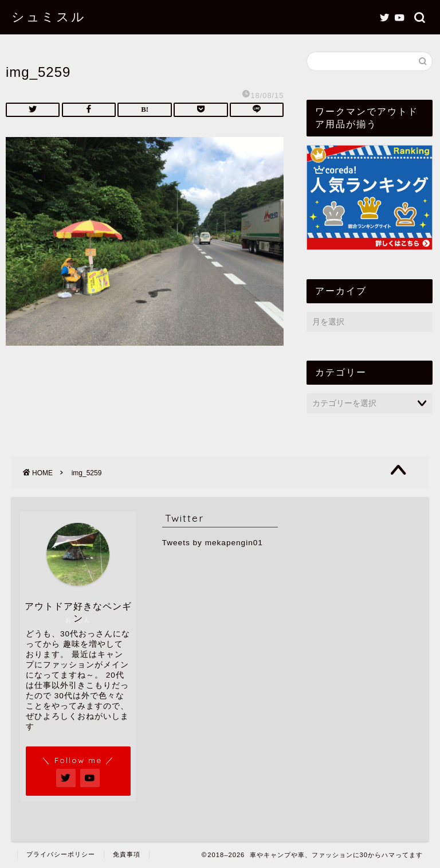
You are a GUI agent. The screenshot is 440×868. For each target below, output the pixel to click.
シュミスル (49, 16)
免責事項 (127, 854)
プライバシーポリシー (61, 854)
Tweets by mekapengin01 (213, 543)
